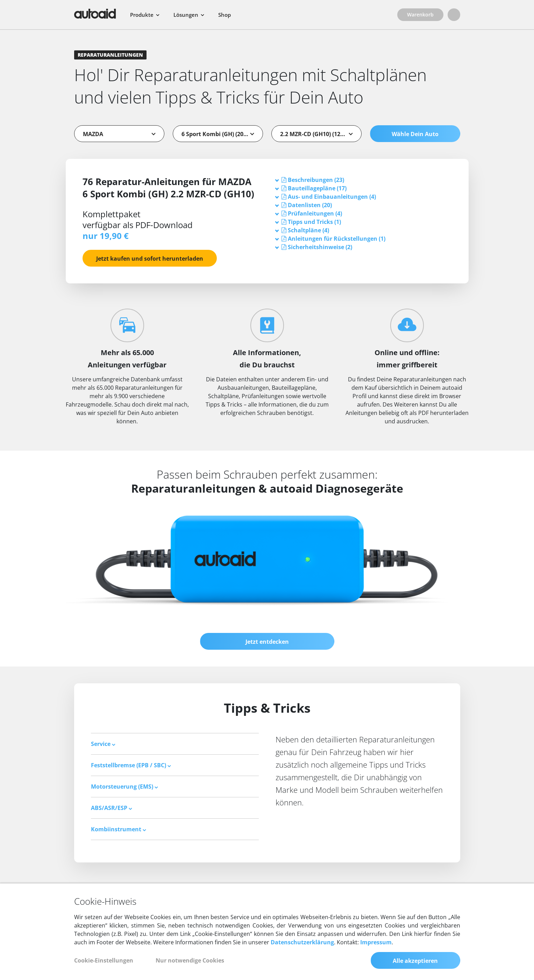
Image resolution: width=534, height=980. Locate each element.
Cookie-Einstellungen (104, 960)
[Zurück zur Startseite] (95, 14)
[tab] (364, 180)
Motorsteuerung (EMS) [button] (124, 787)
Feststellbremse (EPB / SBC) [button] (131, 765)
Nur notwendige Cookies (190, 960)
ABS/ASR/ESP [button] (112, 808)
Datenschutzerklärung (302, 942)
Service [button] (103, 744)
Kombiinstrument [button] (119, 829)
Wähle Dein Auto (415, 134)
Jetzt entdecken (267, 642)
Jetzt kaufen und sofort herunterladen (150, 259)
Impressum (376, 942)
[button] (316, 180)
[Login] (454, 15)
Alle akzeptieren (415, 961)
